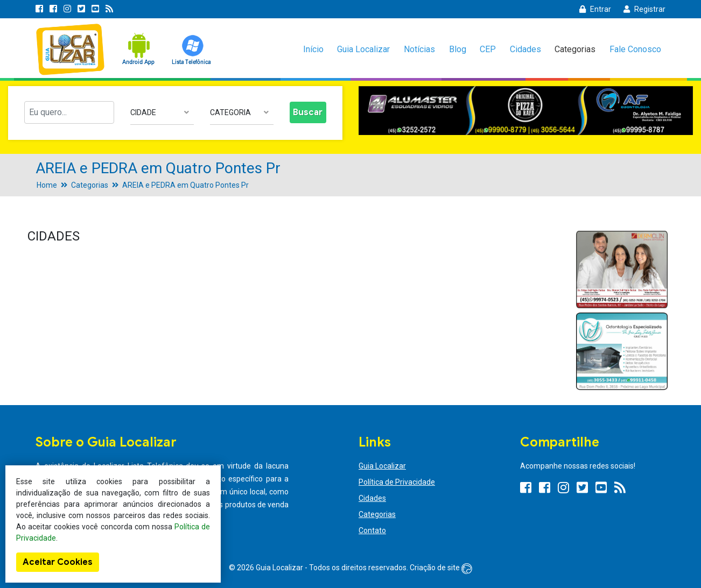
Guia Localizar (363, 49)
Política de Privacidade (397, 482)
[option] (526, 111)
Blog (458, 49)
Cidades (525, 49)
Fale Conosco (635, 49)
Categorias (575, 49)
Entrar (595, 9)
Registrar (644, 9)
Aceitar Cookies (58, 562)
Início (313, 49)
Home (47, 185)
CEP (488, 49)
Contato (372, 530)
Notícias (419, 49)
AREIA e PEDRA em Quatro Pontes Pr (185, 185)
